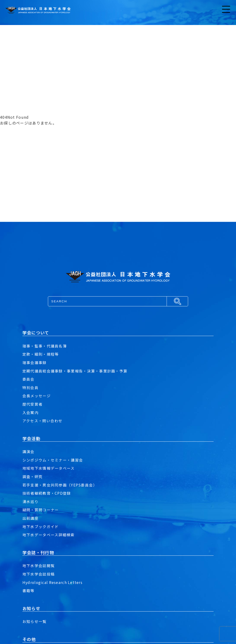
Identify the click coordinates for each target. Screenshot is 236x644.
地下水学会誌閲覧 (39, 565)
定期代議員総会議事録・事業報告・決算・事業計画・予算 (75, 371)
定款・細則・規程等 (41, 354)
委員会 (29, 379)
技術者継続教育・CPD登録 (47, 493)
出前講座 (30, 518)
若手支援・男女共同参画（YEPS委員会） (60, 485)
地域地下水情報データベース (49, 468)
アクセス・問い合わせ (43, 421)
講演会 (29, 451)
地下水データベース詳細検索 (49, 535)
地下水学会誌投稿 (39, 574)
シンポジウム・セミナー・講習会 (53, 460)
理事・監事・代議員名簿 (45, 346)
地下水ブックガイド (41, 526)
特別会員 (30, 387)
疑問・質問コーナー (41, 510)
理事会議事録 (35, 362)
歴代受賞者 (32, 404)
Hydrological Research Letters (53, 582)
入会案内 (30, 412)
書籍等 (29, 590)
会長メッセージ (37, 396)
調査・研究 (32, 476)
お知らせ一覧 (35, 621)
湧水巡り (30, 501)
